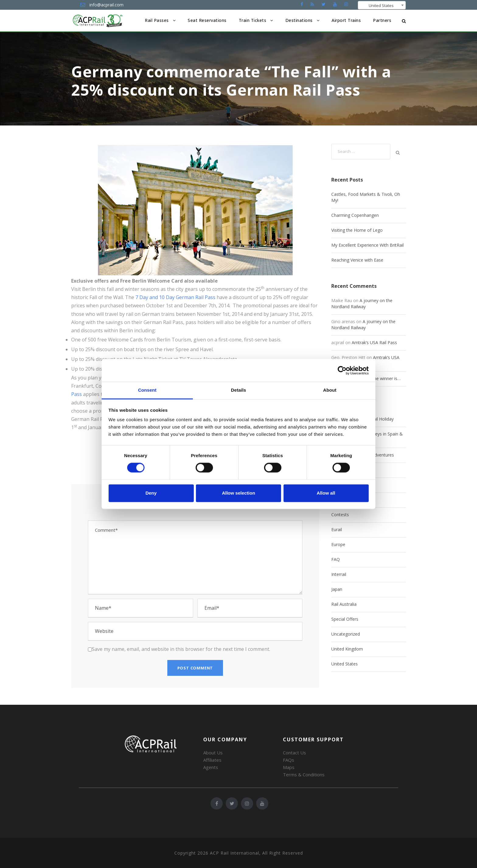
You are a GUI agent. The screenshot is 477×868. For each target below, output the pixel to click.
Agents (211, 767)
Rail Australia (344, 604)
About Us (213, 753)
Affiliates (212, 760)
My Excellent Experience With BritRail (367, 245)
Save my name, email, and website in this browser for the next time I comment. (181, 649)
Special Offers (345, 619)
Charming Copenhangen (355, 215)
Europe (338, 544)
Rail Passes (157, 20)
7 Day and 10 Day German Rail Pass (175, 297)
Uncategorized (346, 634)
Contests (340, 515)
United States (345, 664)
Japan (337, 589)
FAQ (336, 559)
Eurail (337, 529)
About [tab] (330, 390)
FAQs (289, 760)
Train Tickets (253, 20)
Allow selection (238, 493)
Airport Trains (346, 20)
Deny (151, 493)
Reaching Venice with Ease (357, 260)
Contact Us (294, 753)
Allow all (326, 493)
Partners (382, 20)
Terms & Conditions (304, 774)
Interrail (339, 574)
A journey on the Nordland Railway (362, 303)
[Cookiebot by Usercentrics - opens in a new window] (342, 370)
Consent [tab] (147, 390)
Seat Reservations (207, 20)
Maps (289, 767)
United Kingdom (347, 649)
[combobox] (382, 5)
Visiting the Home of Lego (357, 230)
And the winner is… (382, 378)
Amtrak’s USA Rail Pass (374, 342)
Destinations (299, 20)
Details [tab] (238, 390)
